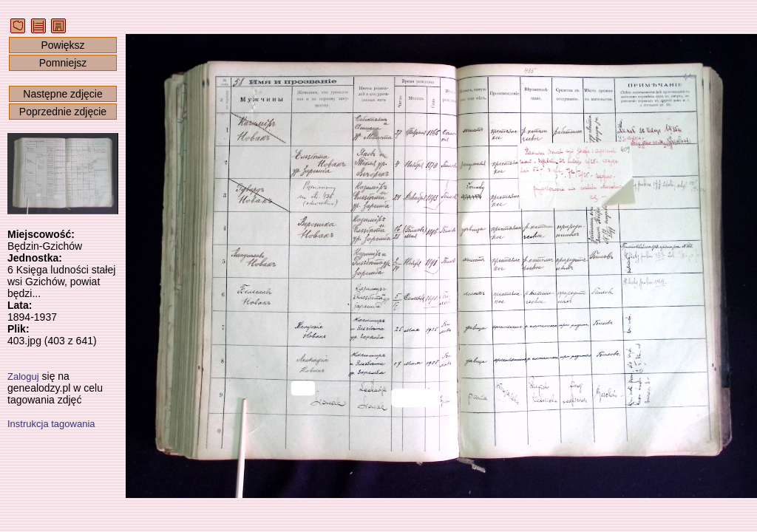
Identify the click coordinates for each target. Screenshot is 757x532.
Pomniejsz (63, 63)
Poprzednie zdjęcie (63, 112)
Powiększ (62, 45)
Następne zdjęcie (62, 94)
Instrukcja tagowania (51, 424)
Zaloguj (23, 376)
